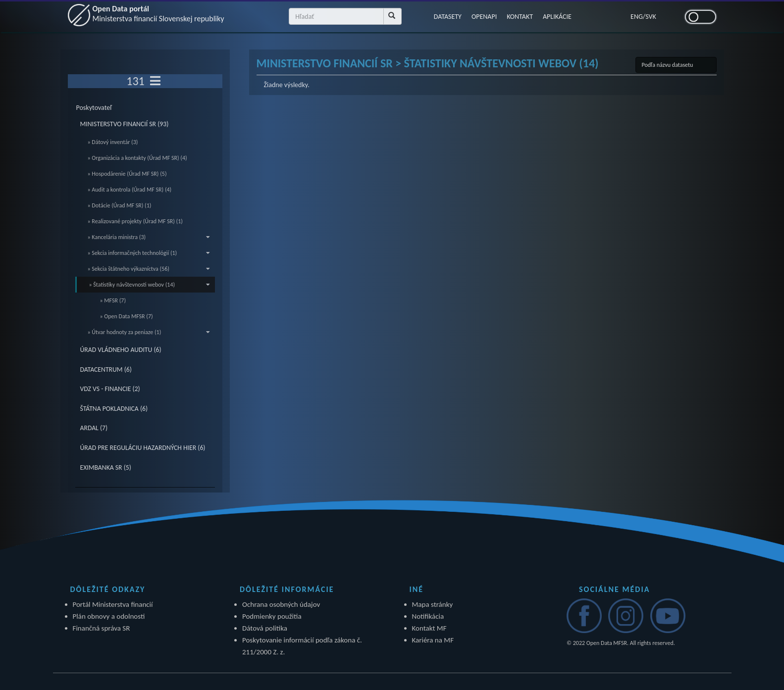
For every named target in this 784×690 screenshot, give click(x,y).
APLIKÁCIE (557, 17)
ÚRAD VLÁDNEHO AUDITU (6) (121, 350)
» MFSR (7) (113, 300)
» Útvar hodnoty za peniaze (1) (149, 332)
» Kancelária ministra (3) (149, 237)
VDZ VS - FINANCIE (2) (110, 389)
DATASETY (448, 17)
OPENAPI (484, 17)
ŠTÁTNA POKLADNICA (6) (114, 409)
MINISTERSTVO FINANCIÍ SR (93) (125, 124)
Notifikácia (428, 616)
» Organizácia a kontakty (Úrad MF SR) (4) (137, 158)
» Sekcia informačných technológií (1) (149, 253)
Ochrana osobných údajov (281, 604)
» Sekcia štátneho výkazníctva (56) (149, 269)
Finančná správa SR (102, 628)
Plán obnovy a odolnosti (109, 616)
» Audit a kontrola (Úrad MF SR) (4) (130, 190)
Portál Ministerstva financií (113, 604)
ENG (637, 17)
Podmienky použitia (272, 616)
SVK (651, 17)
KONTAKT (520, 17)
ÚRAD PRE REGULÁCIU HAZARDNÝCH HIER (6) (143, 448)
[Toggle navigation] (155, 81)
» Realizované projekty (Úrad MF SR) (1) (135, 221)
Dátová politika (265, 628)
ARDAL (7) (94, 428)
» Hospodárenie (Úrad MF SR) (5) (127, 174)
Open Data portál (158, 14)
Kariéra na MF (433, 640)
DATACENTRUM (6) (106, 370)
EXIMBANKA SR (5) (106, 468)
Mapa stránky (433, 604)
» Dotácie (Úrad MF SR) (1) (120, 205)
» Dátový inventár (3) (113, 142)
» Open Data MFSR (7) (127, 316)
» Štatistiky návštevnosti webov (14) (150, 285)
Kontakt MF (429, 628)
